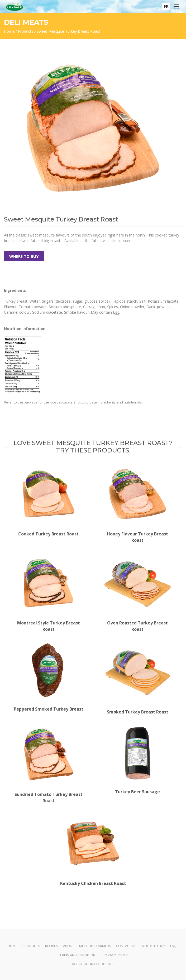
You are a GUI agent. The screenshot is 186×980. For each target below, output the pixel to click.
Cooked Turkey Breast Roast (49, 501)
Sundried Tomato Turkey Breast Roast (49, 765)
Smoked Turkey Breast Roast (138, 679)
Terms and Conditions (78, 955)
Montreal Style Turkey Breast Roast (49, 593)
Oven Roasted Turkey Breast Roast (138, 593)
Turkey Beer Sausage (138, 760)
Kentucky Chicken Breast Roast (93, 850)
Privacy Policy (115, 955)
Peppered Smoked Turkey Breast (49, 678)
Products (26, 31)
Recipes (52, 946)
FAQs (174, 946)
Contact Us (126, 946)
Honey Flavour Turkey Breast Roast (138, 504)
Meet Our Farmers (95, 946)
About (69, 946)
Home (9, 31)
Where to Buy (24, 256)
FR (166, 6)
